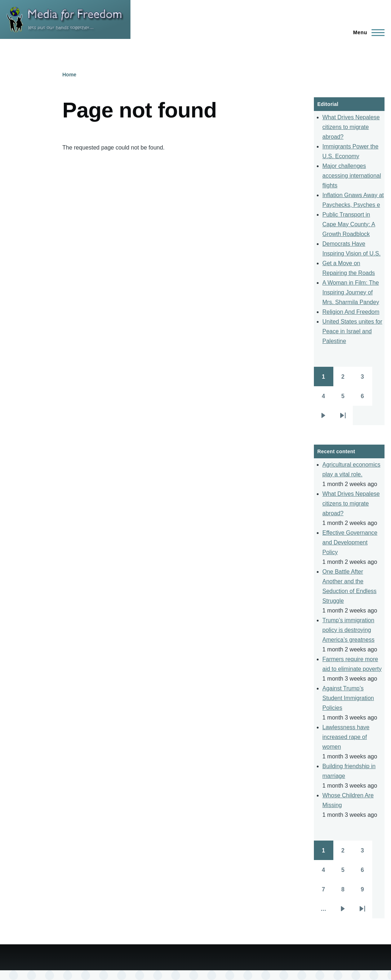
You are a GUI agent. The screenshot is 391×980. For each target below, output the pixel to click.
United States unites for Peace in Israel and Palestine (352, 331)
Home (69, 75)
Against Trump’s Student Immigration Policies (348, 698)
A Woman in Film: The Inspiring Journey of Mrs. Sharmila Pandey (351, 292)
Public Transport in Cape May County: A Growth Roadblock (349, 224)
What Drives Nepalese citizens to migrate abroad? (351, 127)
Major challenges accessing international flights (352, 176)
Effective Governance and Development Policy (350, 542)
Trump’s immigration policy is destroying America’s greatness (349, 630)
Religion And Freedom (351, 312)
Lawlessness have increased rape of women (346, 737)
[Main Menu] (367, 32)
